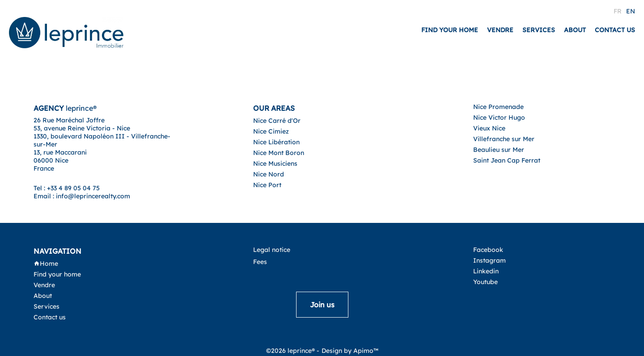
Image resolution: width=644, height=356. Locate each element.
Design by (350, 351)
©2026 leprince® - (293, 351)
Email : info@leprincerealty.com (82, 196)
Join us (322, 305)
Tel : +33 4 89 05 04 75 (67, 188)
